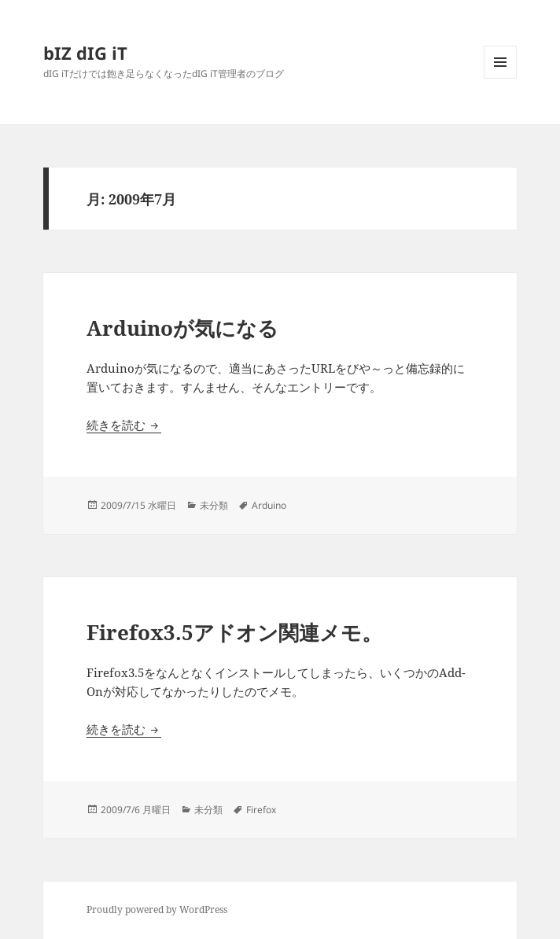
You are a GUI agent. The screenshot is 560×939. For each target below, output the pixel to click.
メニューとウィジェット (500, 78)
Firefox (261, 810)
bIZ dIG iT (85, 53)
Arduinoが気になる (182, 328)
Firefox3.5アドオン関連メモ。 (234, 632)
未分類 (214, 505)
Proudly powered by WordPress (157, 910)
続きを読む (124, 425)
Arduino (269, 505)
